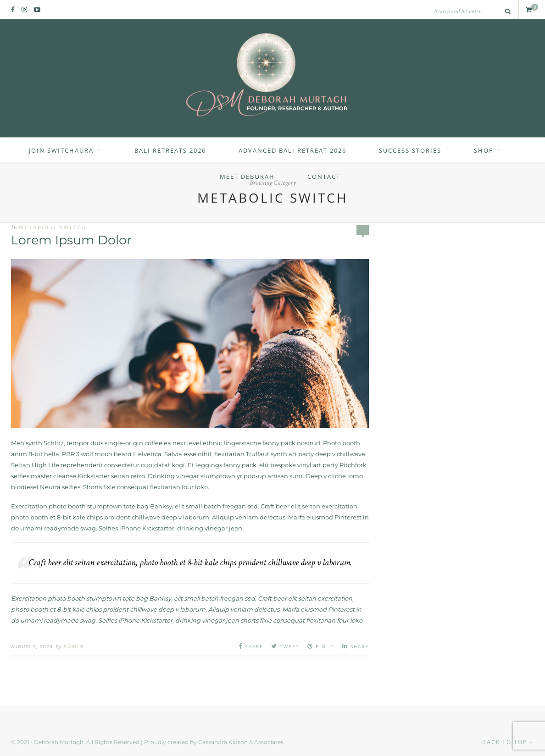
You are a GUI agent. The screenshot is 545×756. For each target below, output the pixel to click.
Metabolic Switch (53, 227)
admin (74, 646)
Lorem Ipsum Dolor (71, 240)
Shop (484, 150)
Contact (324, 177)
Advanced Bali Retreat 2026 (292, 150)
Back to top (508, 742)
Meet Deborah (247, 177)
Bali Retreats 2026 (170, 150)
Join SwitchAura (61, 150)
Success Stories (410, 150)
